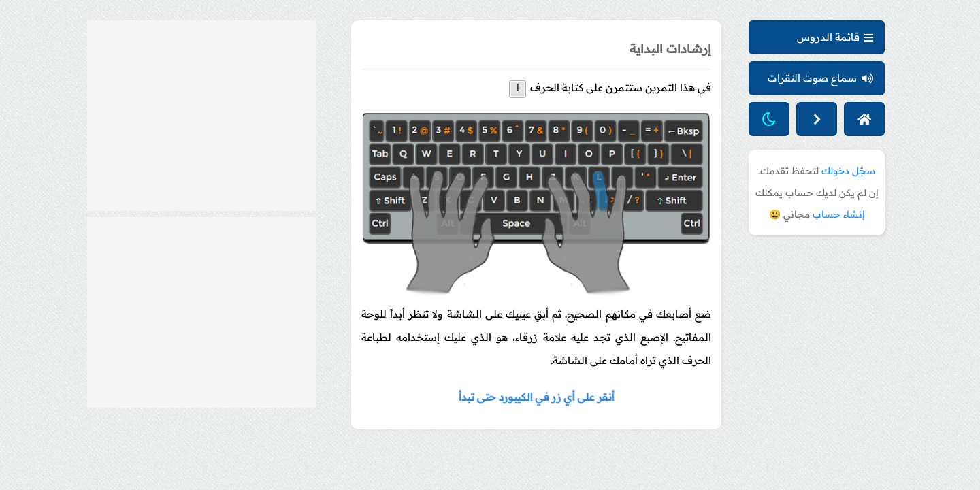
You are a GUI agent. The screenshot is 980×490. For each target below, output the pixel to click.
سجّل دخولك (848, 171)
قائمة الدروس (835, 37)
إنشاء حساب (839, 214)
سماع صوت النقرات (820, 78)
